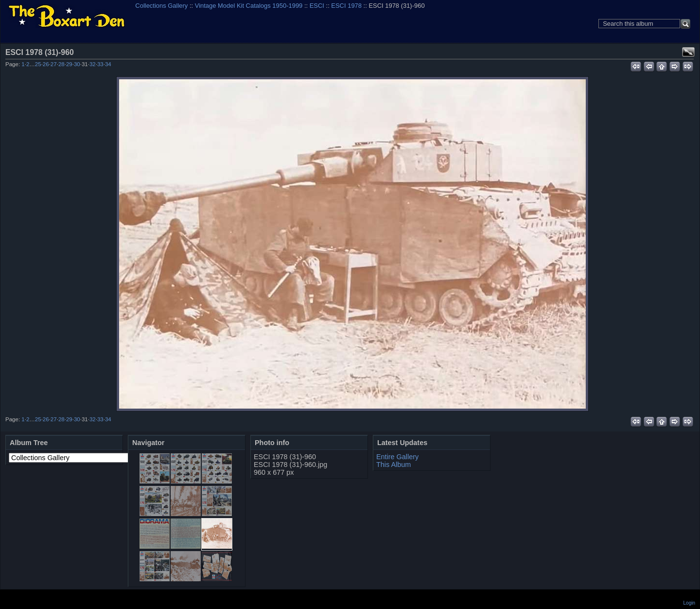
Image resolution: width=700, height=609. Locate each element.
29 (69, 64)
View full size (688, 52)
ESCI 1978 (346, 6)
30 (77, 64)
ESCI (317, 6)
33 (100, 64)
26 (46, 64)
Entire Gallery (397, 457)
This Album (394, 465)
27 (54, 64)
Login (689, 603)
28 (61, 64)
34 (108, 64)
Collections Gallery (161, 6)
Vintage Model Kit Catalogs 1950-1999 (249, 6)
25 (38, 64)
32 (93, 64)
